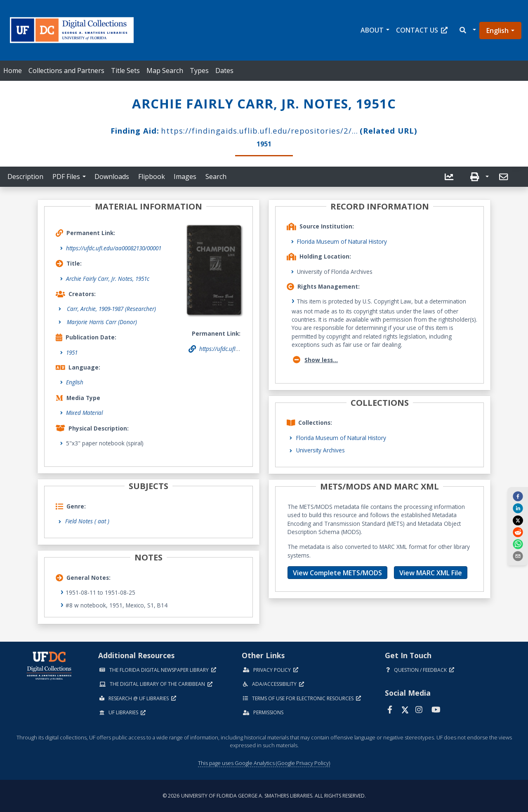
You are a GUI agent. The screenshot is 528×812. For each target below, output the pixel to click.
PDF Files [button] (66, 177)
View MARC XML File (431, 573)
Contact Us (422, 30)
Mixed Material (84, 413)
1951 (72, 352)
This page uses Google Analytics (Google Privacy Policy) (264, 763)
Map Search (165, 71)
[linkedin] (518, 508)
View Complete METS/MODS (337, 573)
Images (185, 177)
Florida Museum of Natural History (342, 241)
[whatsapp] (518, 544)
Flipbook (152, 177)
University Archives (321, 450)
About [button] (372, 30)
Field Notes (87, 521)
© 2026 (264, 796)
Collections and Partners (66, 71)
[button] (467, 30)
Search (216, 177)
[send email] (518, 556)
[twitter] (518, 520)
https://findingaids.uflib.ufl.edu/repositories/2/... (259, 131)
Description (25, 177)
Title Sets (125, 71)
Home (13, 71)
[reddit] (518, 532)
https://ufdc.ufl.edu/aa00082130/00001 (114, 248)
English (497, 31)
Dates (224, 71)
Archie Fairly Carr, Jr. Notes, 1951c (108, 279)
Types (199, 71)
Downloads (112, 177)
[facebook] (518, 496)
